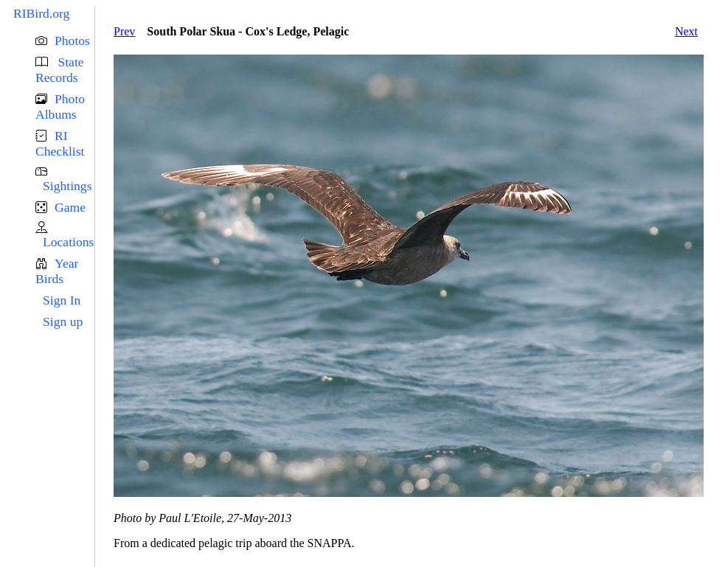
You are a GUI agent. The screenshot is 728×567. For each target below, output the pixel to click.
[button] (65, 41)
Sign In (62, 300)
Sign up (63, 321)
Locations (68, 242)
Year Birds (57, 271)
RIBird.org (41, 13)
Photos (72, 41)
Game (70, 207)
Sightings (67, 186)
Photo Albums (60, 107)
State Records (60, 70)
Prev (124, 31)
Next (686, 31)
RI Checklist (60, 143)
